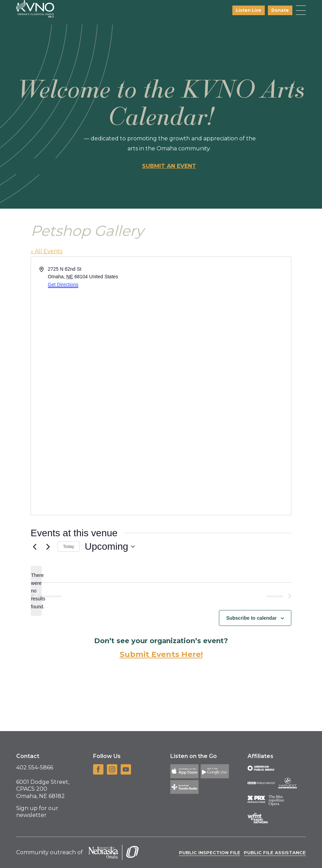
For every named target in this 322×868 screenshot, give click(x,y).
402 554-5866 (35, 767)
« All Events (47, 251)
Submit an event (169, 166)
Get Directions (63, 285)
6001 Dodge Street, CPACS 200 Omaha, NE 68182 (43, 789)
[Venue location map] (225, 386)
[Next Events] (48, 547)
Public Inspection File (210, 852)
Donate (280, 10)
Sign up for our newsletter (37, 812)
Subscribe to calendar (251, 618)
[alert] (36, 591)
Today (69, 547)
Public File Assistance (275, 852)
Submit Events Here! (161, 654)
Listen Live (249, 10)
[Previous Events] (35, 547)
